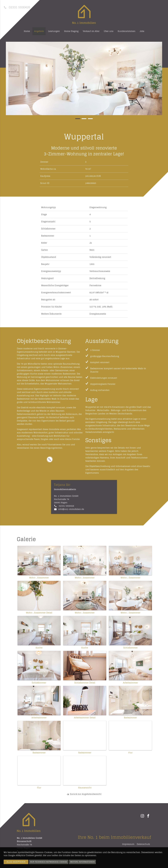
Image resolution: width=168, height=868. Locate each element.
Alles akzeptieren (16, 862)
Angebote (39, 31)
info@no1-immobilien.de (71, 509)
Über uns (109, 31)
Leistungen (54, 31)
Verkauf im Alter (91, 31)
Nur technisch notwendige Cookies (49, 862)
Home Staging (71, 31)
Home (27, 31)
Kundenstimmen (127, 31)
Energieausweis (98, 314)
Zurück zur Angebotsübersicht (84, 794)
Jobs (142, 31)
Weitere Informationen (82, 862)
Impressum (128, 844)
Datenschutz (143, 844)
